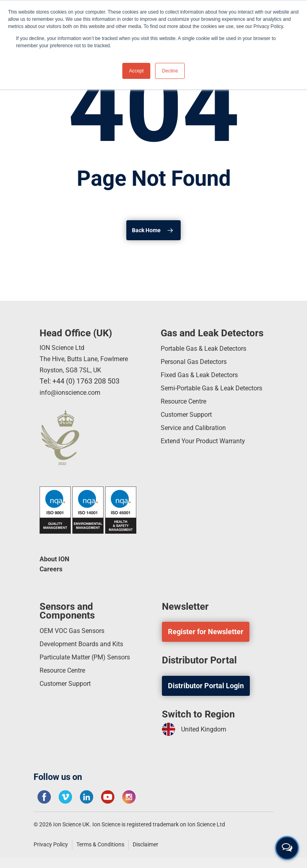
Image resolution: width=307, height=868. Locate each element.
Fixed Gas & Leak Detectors (204, 375)
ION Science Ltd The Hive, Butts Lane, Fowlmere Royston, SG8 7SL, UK (90, 356)
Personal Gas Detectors (198, 361)
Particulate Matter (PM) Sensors (91, 660)
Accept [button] (137, 71)
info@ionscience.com (74, 390)
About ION (56, 557)
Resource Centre (187, 415)
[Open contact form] (287, 848)
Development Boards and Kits (87, 646)
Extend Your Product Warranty (208, 459)
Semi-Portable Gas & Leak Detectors (202, 395)
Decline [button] (170, 71)
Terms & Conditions (100, 844)
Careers (53, 568)
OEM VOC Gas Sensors (76, 631)
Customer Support (190, 430)
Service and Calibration (197, 444)
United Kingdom (197, 729)
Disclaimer (146, 844)
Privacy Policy (51, 844)
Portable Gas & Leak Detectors (209, 347)
